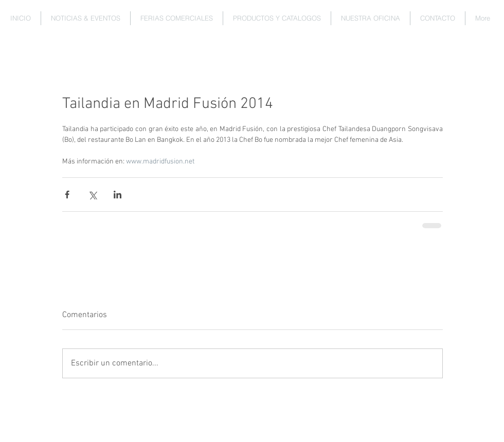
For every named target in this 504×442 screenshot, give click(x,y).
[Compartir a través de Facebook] (67, 195)
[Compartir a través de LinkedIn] (118, 195)
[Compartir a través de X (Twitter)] (92, 195)
